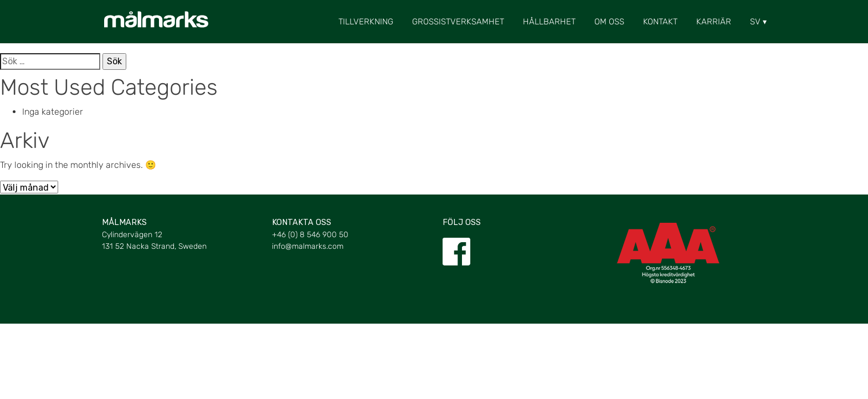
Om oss (609, 22)
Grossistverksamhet (458, 22)
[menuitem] (755, 22)
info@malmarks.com (308, 246)
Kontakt (660, 22)
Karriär (714, 22)
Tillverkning (366, 22)
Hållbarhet (549, 22)
